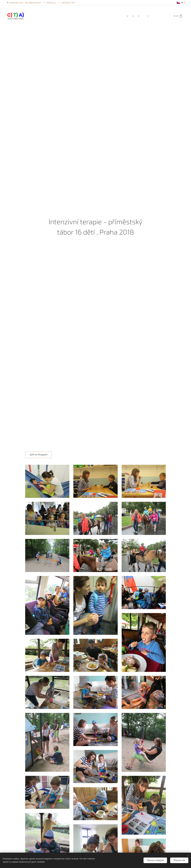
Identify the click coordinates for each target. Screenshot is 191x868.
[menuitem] (122, 16)
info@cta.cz (51, 3)
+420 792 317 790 (68, 3)
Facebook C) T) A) (16, 3)
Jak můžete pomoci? (33, 3)
